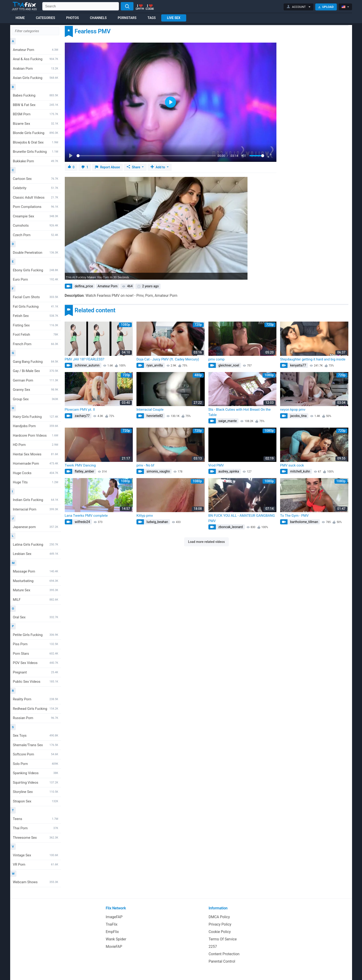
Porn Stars (36, 654)
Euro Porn (36, 279)
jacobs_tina (298, 416)
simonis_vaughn (158, 471)
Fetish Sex (36, 316)
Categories (45, 18)
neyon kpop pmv (293, 410)
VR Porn (36, 864)
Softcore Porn (36, 754)
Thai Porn (36, 828)
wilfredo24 (82, 522)
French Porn (36, 344)
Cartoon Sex (36, 179)
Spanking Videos (36, 773)
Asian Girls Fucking (36, 78)
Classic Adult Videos (36, 197)
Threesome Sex (36, 838)
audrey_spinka (228, 471)
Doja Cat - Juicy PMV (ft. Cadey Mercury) (168, 359)
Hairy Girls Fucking (36, 417)
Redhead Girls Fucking (36, 709)
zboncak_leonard (230, 527)
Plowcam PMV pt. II (80, 410)
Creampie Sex (36, 216)
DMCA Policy (219, 917)
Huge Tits (36, 482)
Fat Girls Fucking (36, 307)
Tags (152, 18)
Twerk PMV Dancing (80, 465)
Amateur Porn (36, 50)
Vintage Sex (36, 855)
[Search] (127, 6)
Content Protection (224, 954)
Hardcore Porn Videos (36, 435)
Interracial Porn (36, 509)
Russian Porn (36, 718)
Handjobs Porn (36, 426)
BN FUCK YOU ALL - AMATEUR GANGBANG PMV (242, 518)
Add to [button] (158, 167)
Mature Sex (36, 590)
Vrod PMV (216, 465)
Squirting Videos (36, 783)
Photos (73, 18)
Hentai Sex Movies (36, 454)
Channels (98, 18)
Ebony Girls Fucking (36, 270)
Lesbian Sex (36, 554)
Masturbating (36, 581)
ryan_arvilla (154, 365)
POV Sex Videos (36, 663)
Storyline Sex (36, 792)
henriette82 (154, 416)
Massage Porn (36, 571)
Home (20, 18)
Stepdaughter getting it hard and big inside (313, 359)
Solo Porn (36, 764)
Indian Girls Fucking (36, 500)
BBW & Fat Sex (36, 105)
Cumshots (36, 225)
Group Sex (36, 399)
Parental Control (222, 961)
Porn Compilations (36, 207)
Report (107, 167)
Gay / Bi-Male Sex (36, 371)
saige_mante (227, 421)
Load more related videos (206, 542)
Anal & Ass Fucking (36, 59)
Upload (326, 7)
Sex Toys (36, 736)
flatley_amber (84, 471)
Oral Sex (36, 617)
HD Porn (36, 445)
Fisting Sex (36, 325)
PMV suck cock (292, 465)
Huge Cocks (36, 473)
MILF (36, 600)
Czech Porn (36, 235)
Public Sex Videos (36, 682)
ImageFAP (114, 917)
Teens (36, 819)
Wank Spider (116, 939)
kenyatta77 (298, 365)
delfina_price (84, 286)
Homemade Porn (36, 463)
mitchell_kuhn (300, 471)
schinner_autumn (87, 365)
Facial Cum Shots (36, 297)
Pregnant (36, 672)
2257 (213, 947)
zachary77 (82, 416)
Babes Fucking (36, 95)
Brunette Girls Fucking (36, 152)
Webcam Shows (36, 882)
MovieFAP (114, 947)
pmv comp (217, 359)
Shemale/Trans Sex (36, 745)
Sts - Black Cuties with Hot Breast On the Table (240, 412)
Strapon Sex (36, 801)
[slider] (146, 156)
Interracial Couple (150, 410)
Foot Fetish (36, 335)
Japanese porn (36, 527)
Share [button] (134, 167)
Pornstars (127, 18)
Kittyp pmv (145, 516)
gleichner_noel (228, 365)
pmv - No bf (145, 465)
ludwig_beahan (157, 522)
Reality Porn (36, 699)
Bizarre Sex (36, 124)
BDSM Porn (36, 114)
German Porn (36, 380)
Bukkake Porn (36, 161)
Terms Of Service (223, 939)
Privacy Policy (220, 924)
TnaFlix (112, 924)
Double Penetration (36, 253)
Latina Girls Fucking (36, 545)
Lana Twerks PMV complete (86, 516)
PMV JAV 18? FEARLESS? (85, 359)
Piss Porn (36, 644)
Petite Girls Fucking (36, 635)
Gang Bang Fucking (36, 362)
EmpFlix (112, 932)
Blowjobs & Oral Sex (36, 142)
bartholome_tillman (304, 522)
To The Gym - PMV (294, 516)
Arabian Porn (36, 69)
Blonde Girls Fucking (36, 133)
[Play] (71, 156)
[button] (299, 7)
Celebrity (36, 188)
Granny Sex (36, 390)
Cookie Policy (220, 932)
